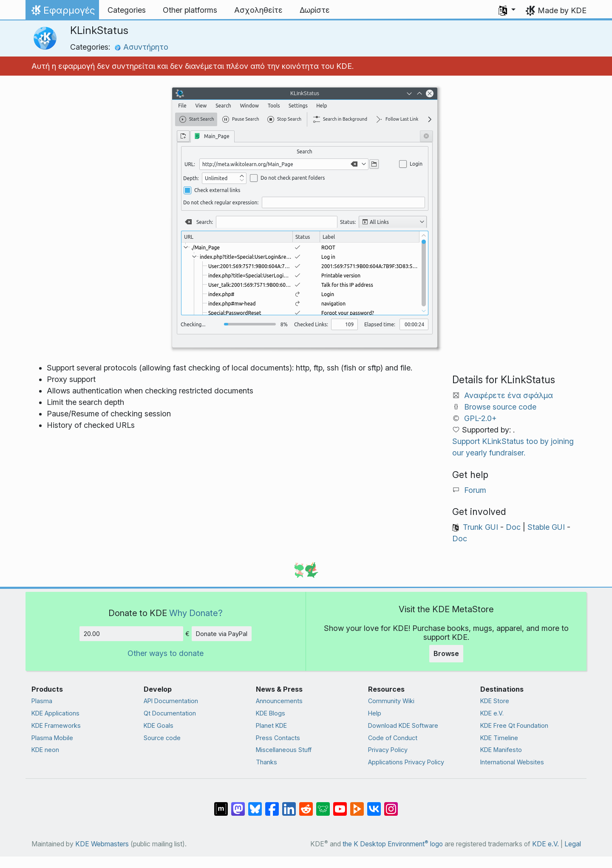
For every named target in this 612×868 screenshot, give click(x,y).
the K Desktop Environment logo (393, 844)
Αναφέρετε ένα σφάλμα (509, 395)
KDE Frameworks (56, 725)
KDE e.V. (492, 713)
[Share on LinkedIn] (289, 805)
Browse (446, 653)
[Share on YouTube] (340, 805)
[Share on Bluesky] (255, 805)
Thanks (266, 762)
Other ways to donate (166, 653)
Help (375, 713)
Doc (513, 527)
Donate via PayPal (222, 634)
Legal (573, 844)
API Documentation (171, 701)
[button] (507, 10)
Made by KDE (562, 10)
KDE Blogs (271, 713)
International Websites (512, 762)
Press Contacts (278, 738)
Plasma (42, 701)
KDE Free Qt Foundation (514, 725)
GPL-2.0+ (480, 418)
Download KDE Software (403, 725)
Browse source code (500, 407)
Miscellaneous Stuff (284, 750)
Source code (162, 738)
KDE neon (45, 750)
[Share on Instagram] (391, 805)
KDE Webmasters (102, 844)
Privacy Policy (388, 750)
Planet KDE (271, 725)
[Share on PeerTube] (357, 805)
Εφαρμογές (62, 12)
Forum (475, 490)
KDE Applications (55, 713)
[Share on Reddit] (306, 805)
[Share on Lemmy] (323, 805)
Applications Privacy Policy (406, 762)
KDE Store (495, 701)
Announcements (279, 701)
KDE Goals (159, 725)
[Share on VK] (374, 805)
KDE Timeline (499, 738)
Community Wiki (391, 701)
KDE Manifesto (501, 750)
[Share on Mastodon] (238, 805)
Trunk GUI (480, 527)
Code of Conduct (393, 738)
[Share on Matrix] (221, 805)
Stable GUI (546, 527)
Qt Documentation (170, 713)
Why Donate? (196, 613)
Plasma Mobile (52, 738)
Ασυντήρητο (141, 47)
